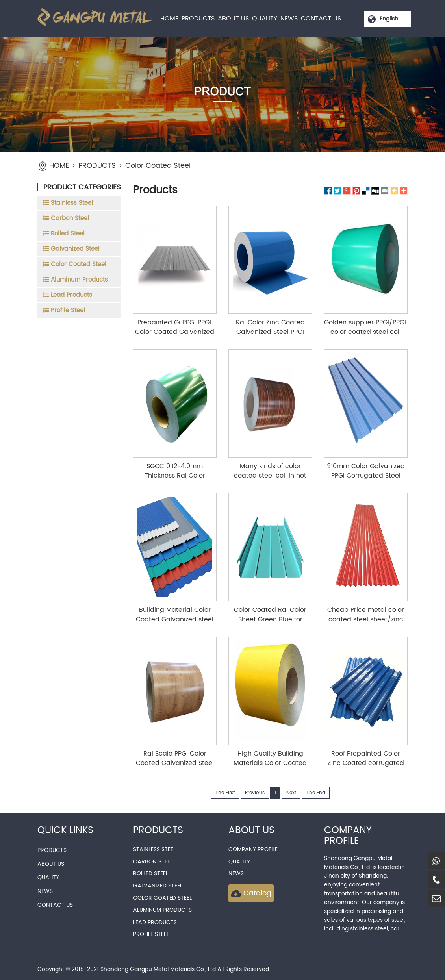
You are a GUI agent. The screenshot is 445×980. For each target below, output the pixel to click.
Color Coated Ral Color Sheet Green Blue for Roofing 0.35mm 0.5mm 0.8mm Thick (270, 624)
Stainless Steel (154, 849)
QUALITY (265, 19)
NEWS (289, 19)
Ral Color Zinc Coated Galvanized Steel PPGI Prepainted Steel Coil (270, 332)
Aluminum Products (162, 910)
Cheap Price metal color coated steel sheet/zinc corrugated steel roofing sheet (366, 624)
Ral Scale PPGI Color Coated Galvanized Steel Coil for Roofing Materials (175, 763)
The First (225, 793)
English (389, 19)
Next (291, 793)
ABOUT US (233, 19)
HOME (169, 19)
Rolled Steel (151, 873)
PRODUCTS (198, 19)
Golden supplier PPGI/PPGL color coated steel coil (366, 327)
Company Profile (253, 849)
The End (316, 793)
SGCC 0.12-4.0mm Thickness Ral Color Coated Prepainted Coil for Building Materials (175, 480)
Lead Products (155, 922)
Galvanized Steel (158, 886)
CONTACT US (321, 19)
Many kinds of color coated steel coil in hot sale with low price (270, 476)
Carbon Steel (153, 862)
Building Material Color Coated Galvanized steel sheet (175, 619)
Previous (255, 793)
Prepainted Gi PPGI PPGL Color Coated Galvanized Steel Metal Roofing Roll (175, 332)
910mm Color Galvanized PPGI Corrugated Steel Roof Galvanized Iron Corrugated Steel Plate (366, 480)
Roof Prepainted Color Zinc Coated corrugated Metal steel (366, 763)
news (236, 873)
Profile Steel (151, 934)
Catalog (251, 893)
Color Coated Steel (158, 166)
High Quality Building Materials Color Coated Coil (270, 763)
